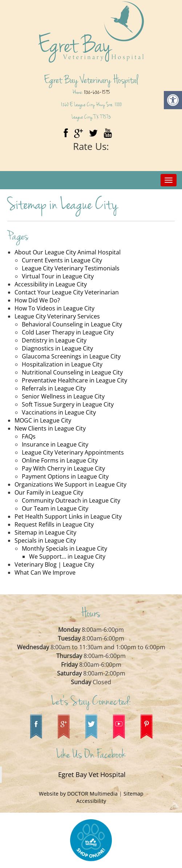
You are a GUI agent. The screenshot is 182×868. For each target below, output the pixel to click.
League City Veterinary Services (57, 316)
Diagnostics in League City (57, 348)
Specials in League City (45, 540)
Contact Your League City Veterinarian (67, 292)
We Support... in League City (67, 556)
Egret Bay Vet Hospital (92, 774)
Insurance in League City (55, 444)
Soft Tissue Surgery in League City (68, 404)
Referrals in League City (54, 388)
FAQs (29, 436)
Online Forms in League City (60, 460)
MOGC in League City (43, 420)
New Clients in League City (50, 428)
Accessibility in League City (51, 284)
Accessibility (91, 801)
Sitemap (134, 794)
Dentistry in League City (54, 340)
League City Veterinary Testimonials (71, 268)
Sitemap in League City (45, 532)
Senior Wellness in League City (63, 396)
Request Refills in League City (54, 524)
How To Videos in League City (54, 308)
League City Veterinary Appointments (73, 452)
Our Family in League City (49, 492)
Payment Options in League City (65, 476)
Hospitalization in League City (62, 364)
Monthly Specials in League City (64, 548)
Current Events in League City (62, 260)
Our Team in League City (55, 508)
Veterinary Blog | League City (54, 564)
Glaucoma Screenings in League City (71, 356)
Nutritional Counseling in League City (72, 372)
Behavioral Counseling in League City (72, 324)
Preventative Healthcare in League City (74, 380)
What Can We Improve (45, 572)
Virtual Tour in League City (58, 276)
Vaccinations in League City (59, 412)
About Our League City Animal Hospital (68, 252)
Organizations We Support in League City (70, 484)
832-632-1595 (97, 92)
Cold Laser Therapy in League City (68, 332)
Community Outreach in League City (71, 500)
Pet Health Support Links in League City (68, 516)
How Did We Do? (37, 300)
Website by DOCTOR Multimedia (79, 794)
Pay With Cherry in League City (63, 468)
